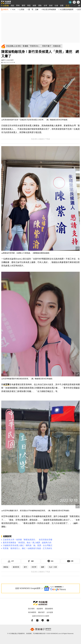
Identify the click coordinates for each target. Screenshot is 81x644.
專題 (29, 6)
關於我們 (41, 612)
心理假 (22, 9)
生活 (67, 6)
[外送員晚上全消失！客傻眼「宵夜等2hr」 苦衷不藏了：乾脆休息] (34, 46)
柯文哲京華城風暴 (49, 9)
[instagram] (37, 620)
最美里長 (16, 567)
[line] (43, 620)
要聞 (23, 6)
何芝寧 (6, 384)
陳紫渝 (6, 567)
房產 (62, 6)
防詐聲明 (31, 609)
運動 (40, 6)
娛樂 (34, 6)
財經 (51, 6)
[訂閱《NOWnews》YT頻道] (70, 561)
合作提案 (50, 612)
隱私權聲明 (49, 609)
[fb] (32, 620)
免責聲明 (40, 609)
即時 (18, 6)
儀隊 (43, 567)
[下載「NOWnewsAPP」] (11, 561)
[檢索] (78, 2)
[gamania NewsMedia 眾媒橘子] (40, 629)
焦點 (12, 6)
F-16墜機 (5, 6)
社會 (56, 6)
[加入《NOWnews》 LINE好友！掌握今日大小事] (50, 561)
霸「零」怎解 (33, 9)
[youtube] (48, 620)
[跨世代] (5, 9)
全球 (45, 6)
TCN (13, 9)
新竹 (25, 567)
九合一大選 (53, 567)
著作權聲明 (32, 612)
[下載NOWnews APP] (74, 2)
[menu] (79, 6)
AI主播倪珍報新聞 (67, 9)
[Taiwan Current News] (70, 2)
